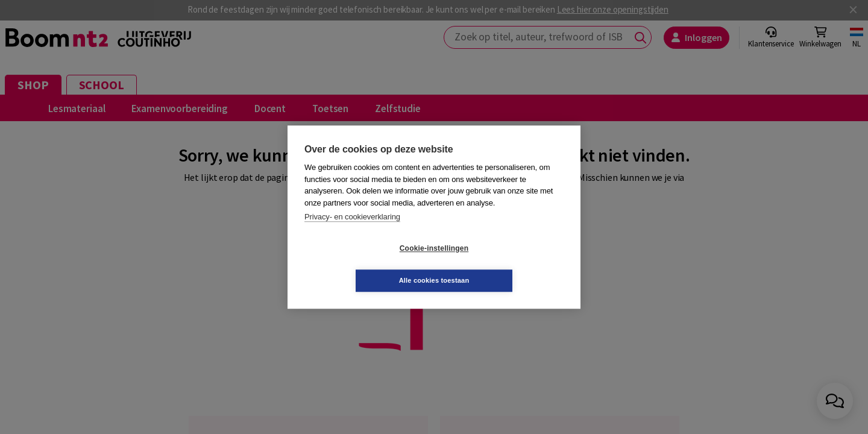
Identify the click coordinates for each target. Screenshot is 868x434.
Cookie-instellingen (362, 265)
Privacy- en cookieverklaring (352, 233)
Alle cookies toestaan (506, 264)
